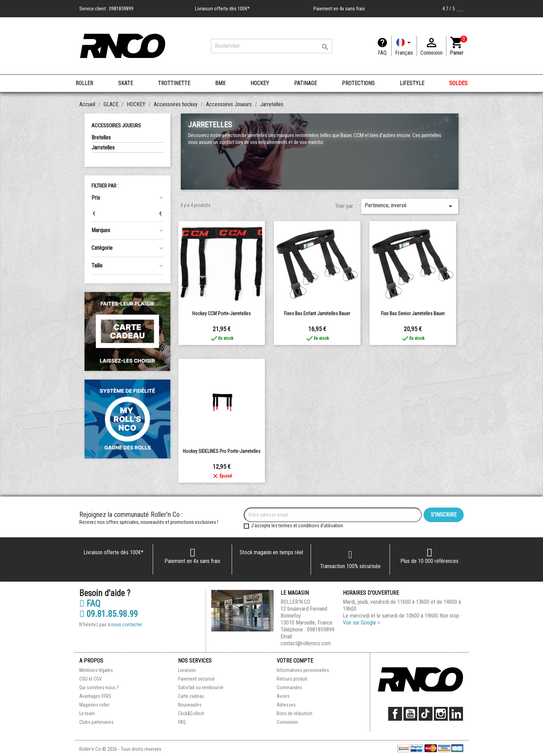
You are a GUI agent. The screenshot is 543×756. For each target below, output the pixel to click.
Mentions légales (96, 670)
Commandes (289, 687)
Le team (87, 713)
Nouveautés (190, 705)
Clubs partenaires (96, 722)
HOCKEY (260, 83)
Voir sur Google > (361, 623)
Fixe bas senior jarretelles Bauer (413, 313)
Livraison (187, 670)
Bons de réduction (295, 713)
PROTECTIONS (358, 83)
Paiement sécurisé (196, 679)
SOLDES (458, 83)
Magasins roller (94, 705)
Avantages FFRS (95, 696)
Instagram (441, 714)
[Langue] (404, 46)
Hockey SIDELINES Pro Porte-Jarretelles (222, 451)
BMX (220, 83)
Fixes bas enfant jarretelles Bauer (317, 313)
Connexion (287, 722)
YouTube (410, 714)
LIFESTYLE (412, 83)
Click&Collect (191, 713)
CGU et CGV (91, 679)
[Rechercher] (271, 46)
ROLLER (84, 83)
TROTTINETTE (174, 83)
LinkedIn (456, 714)
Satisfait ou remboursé (201, 687)
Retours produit (292, 679)
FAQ (382, 53)
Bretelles (101, 138)
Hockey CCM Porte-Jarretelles (221, 313)
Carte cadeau (191, 696)
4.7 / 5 (453, 9)
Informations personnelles (303, 670)
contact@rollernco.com (306, 643)
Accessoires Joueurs (116, 126)
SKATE (126, 83)
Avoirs (283, 696)
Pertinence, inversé (410, 206)
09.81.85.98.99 (109, 614)
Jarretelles (103, 148)
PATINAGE (305, 83)
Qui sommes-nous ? (99, 687)
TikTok (426, 714)
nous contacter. (127, 625)
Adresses (286, 705)
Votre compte (295, 661)
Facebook (395, 714)
